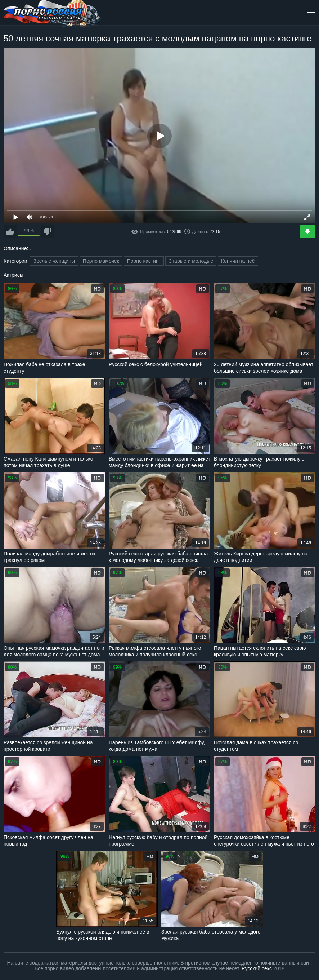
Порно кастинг (144, 261)
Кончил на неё (238, 261)
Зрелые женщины (54, 261)
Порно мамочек (101, 261)
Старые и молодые (191, 261)
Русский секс (257, 968)
